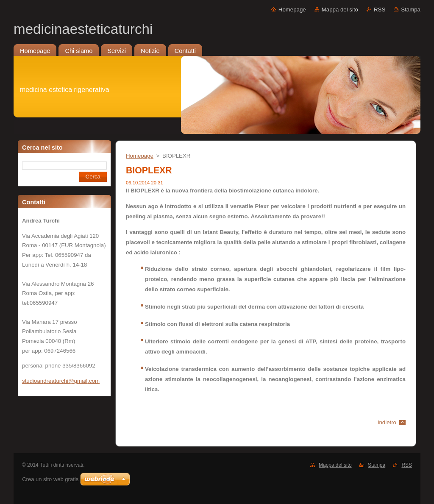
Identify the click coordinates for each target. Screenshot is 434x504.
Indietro (387, 422)
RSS (380, 10)
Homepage (292, 10)
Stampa (411, 10)
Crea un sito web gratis (50, 479)
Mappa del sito (340, 10)
